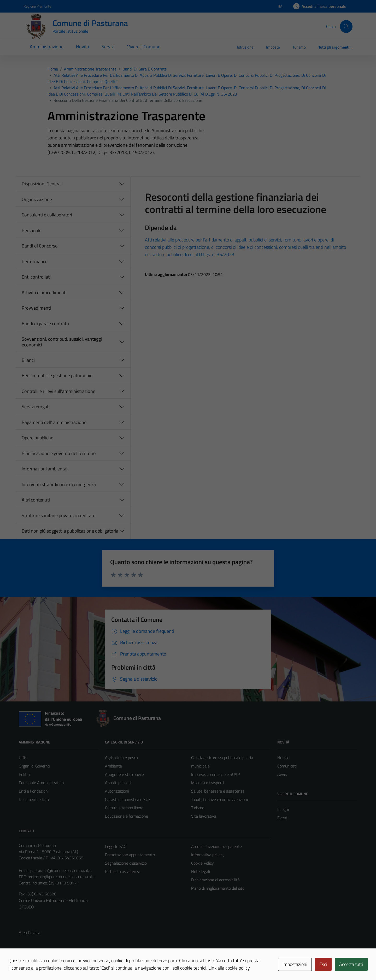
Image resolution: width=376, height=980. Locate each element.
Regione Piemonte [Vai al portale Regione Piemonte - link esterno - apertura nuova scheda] (37, 6)
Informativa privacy (208, 855)
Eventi (283, 818)
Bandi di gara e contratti (45, 324)
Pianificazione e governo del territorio (59, 453)
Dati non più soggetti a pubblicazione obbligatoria (70, 531)
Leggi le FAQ (116, 846)
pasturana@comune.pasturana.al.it (61, 870)
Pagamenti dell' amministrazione (54, 422)
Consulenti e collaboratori (47, 215)
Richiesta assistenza (123, 871)
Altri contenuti (36, 500)
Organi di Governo (34, 766)
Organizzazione (37, 199)
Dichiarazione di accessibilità (215, 880)
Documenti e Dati (34, 799)
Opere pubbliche (37, 438)
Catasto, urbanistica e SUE (128, 799)
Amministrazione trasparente (216, 846)
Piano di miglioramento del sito (218, 888)
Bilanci (28, 360)
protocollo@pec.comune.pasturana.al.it (61, 877)
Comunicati (287, 766)
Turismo (299, 47)
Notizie (283, 758)
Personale (32, 230)
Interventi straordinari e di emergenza (59, 484)
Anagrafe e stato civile (124, 774)
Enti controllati (36, 277)
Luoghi (283, 809)
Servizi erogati (36, 407)
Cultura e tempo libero (124, 808)
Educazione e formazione (127, 816)
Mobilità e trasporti (207, 783)
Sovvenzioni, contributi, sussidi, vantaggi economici (62, 342)
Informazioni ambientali (45, 469)
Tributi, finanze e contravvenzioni (219, 799)
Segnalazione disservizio (126, 863)
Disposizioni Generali (42, 184)
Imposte (273, 47)
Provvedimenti (36, 308)
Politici (24, 774)
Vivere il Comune (144, 47)
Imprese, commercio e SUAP (215, 774)
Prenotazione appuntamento (130, 855)
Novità (83, 47)
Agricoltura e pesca (121, 758)
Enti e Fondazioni (34, 791)
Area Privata (30, 932)
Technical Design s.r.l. (54, 965)
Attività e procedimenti (44, 293)
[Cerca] (346, 26)
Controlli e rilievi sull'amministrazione (58, 391)
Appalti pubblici (118, 783)
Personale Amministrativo (41, 783)
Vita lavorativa (204, 816)
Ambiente (113, 766)
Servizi (108, 47)
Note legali (201, 871)
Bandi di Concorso (40, 246)
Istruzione (245, 47)
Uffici (23, 758)
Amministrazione (47, 47)
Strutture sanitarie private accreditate (58, 515)
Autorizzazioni (117, 791)
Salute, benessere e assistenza (218, 791)
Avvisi (282, 774)
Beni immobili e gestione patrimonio (57, 376)
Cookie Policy (202, 863)
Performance (35, 261)
